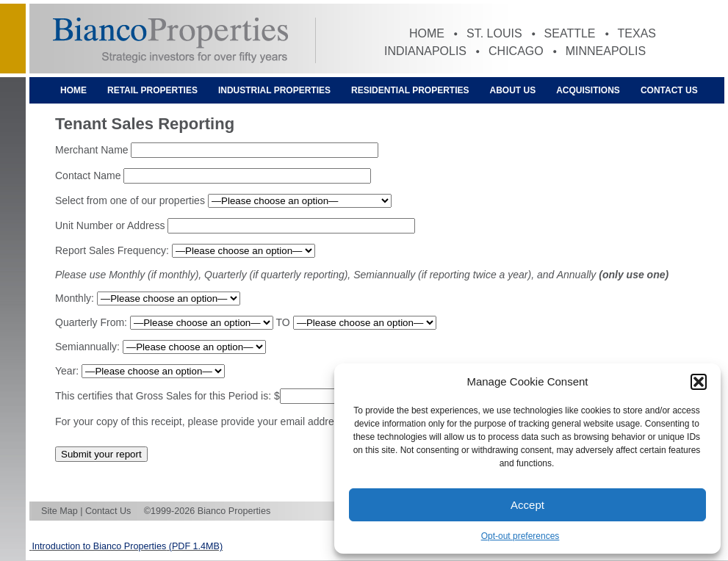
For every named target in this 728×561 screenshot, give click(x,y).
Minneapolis (606, 51)
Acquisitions (588, 90)
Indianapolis (425, 51)
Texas (637, 33)
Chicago (516, 51)
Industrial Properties (274, 90)
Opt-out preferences (520, 536)
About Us (513, 90)
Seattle (570, 33)
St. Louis (494, 33)
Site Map (60, 511)
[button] (699, 382)
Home (427, 33)
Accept (527, 505)
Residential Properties (410, 90)
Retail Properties (152, 90)
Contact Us (669, 90)
